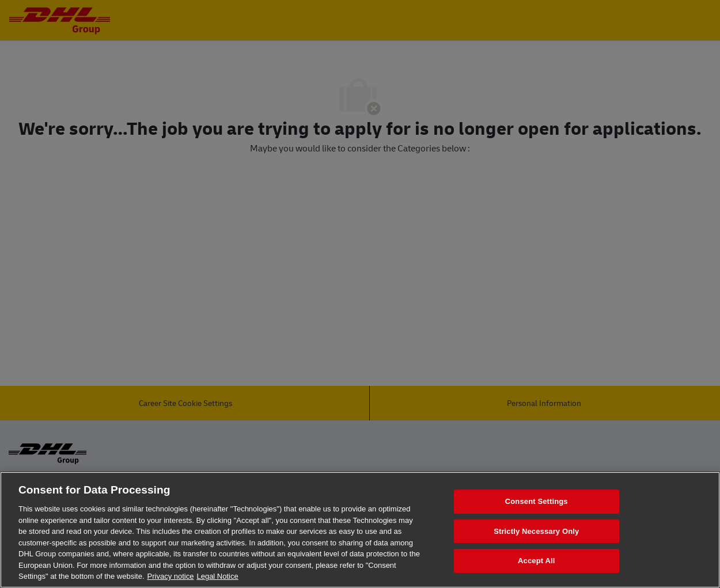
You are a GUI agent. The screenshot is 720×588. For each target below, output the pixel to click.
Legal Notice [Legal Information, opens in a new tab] (217, 576)
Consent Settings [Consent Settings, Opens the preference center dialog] (537, 501)
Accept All (536, 561)
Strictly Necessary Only (536, 531)
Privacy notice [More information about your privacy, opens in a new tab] (171, 576)
